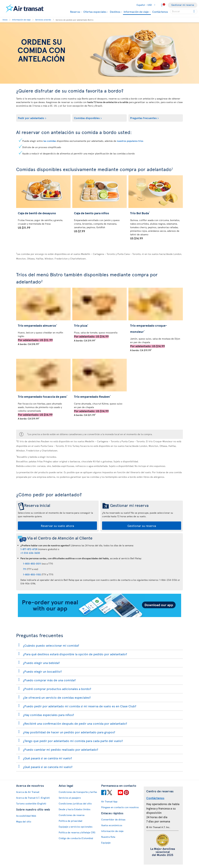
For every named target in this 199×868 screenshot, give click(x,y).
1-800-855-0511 (32, 564)
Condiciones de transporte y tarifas (78, 792)
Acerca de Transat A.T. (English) (33, 798)
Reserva (75, 12)
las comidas (50, 141)
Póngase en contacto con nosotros (120, 807)
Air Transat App (109, 801)
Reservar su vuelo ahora (57, 526)
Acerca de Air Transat (28, 792)
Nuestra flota (108, 837)
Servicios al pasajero (70, 798)
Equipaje (106, 843)
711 (25, 569)
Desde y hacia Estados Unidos (74, 809)
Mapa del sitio (24, 821)
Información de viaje (136, 12)
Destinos (115, 12)
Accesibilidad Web (26, 816)
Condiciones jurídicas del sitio (75, 803)
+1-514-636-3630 (30, 553)
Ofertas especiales (95, 12)
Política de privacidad (70, 821)
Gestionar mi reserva (183, 5)
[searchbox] (184, 11)
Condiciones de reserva (72, 815)
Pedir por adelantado (31, 118)
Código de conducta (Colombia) (76, 838)
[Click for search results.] (194, 11)
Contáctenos (160, 12)
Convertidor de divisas (113, 819)
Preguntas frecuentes (143, 118)
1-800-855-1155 (32, 574)
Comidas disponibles (87, 118)
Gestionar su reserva (142, 526)
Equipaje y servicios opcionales (76, 827)
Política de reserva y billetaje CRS (77, 832)
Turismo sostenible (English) (31, 803)
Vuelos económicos (112, 825)
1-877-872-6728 (29, 549)
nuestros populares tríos (130, 141)
